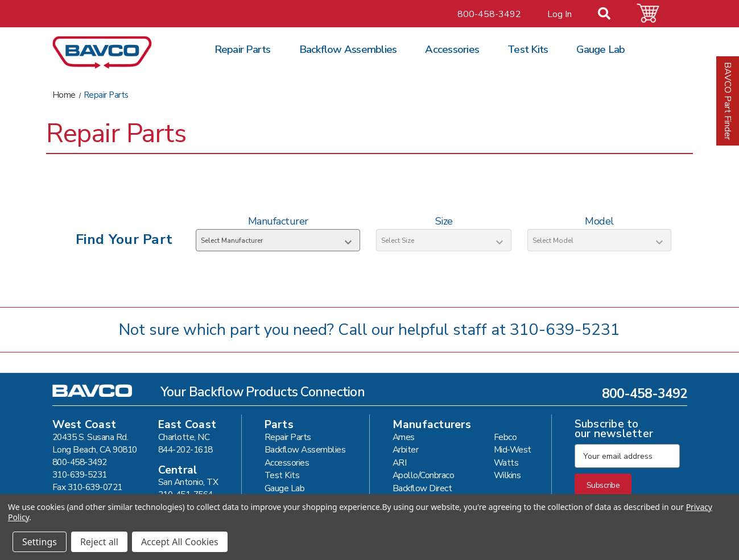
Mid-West (513, 449)
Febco (505, 437)
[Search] (611, 15)
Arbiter (406, 449)
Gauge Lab (600, 49)
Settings (40, 542)
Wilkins (507, 475)
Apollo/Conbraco (424, 475)
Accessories (452, 49)
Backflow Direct (422, 488)
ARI (400, 462)
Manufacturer (278, 221)
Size (444, 221)
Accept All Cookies (180, 542)
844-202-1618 (185, 449)
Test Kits (528, 49)
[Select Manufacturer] (278, 240)
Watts (506, 462)
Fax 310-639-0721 (87, 487)
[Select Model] (599, 240)
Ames (404, 437)
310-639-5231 (565, 330)
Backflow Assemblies (348, 49)
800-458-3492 (489, 14)
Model (599, 221)
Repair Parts (243, 49)
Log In (560, 14)
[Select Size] (444, 240)
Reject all (99, 542)
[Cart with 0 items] (655, 13)
